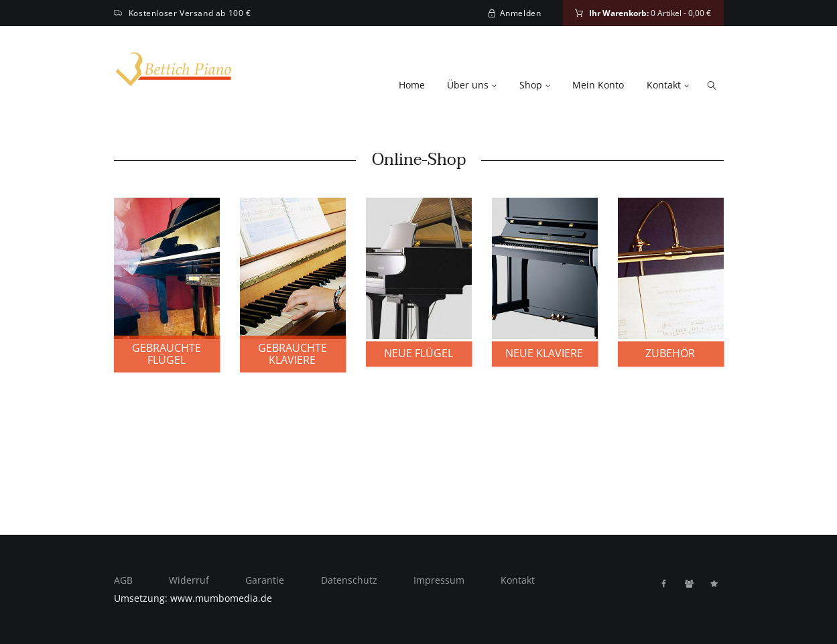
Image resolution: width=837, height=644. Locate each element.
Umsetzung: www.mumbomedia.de (193, 598)
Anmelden (521, 13)
